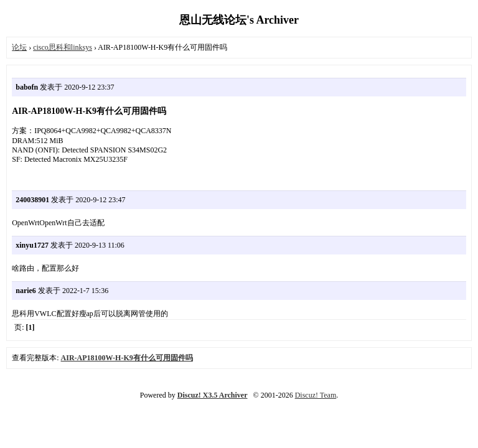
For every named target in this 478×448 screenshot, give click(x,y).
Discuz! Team (316, 395)
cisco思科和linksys (63, 47)
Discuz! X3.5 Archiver (213, 395)
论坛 (19, 47)
